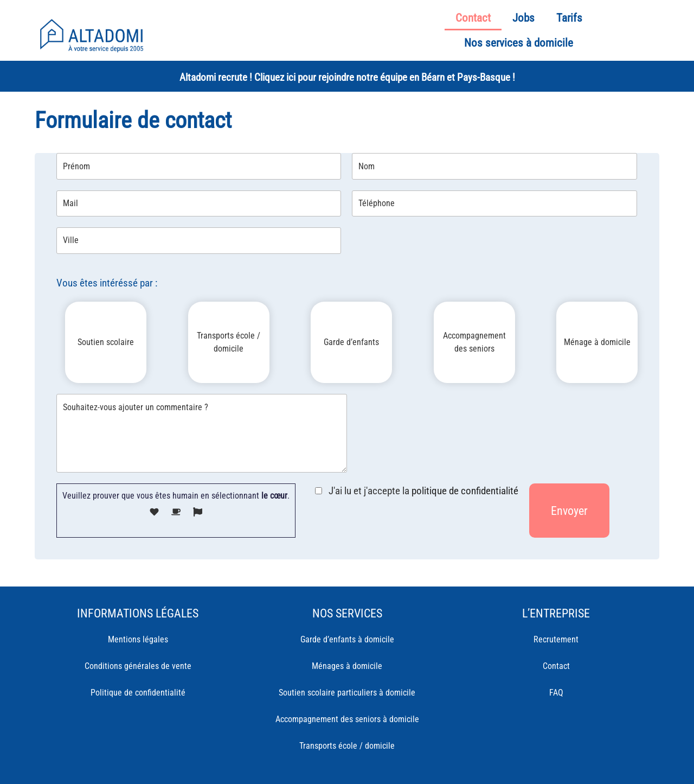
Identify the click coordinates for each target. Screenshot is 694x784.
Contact (473, 18)
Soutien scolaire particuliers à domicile (347, 693)
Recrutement (556, 639)
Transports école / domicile (347, 746)
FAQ (556, 693)
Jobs (523, 18)
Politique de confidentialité (138, 693)
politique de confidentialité (465, 491)
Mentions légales (138, 639)
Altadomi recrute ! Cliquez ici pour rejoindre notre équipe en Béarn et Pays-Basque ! (347, 77)
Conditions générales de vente (138, 666)
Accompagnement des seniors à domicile (347, 719)
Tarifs (569, 18)
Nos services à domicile (519, 43)
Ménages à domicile (347, 666)
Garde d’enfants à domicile (347, 639)
